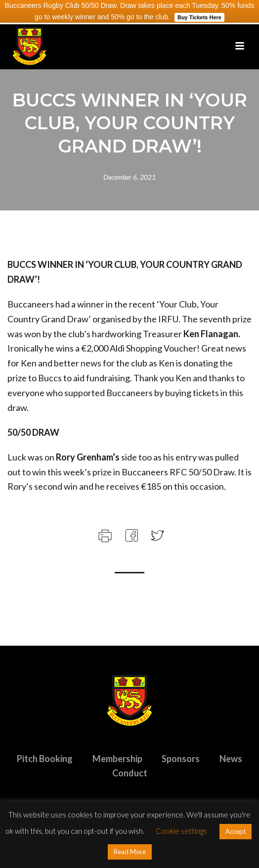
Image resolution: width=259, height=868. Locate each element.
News (231, 759)
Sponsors (181, 759)
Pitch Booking (45, 759)
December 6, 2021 (129, 177)
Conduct (130, 773)
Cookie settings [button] (181, 831)
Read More (130, 852)
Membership (117, 759)
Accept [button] (236, 831)
